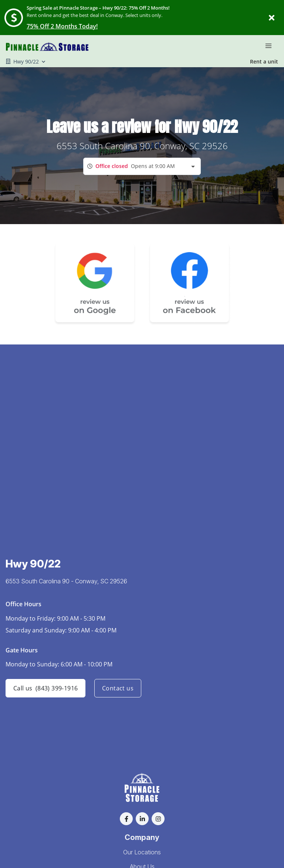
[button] (126, 819)
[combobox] (142, 166)
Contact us (118, 688)
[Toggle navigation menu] (271, 45)
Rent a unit (264, 61)
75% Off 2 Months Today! (62, 26)
